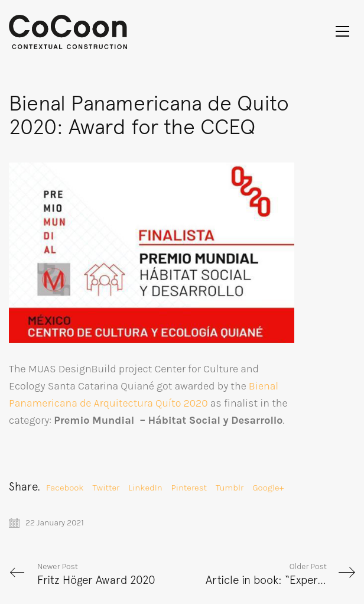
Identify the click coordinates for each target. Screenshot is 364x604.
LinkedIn (145, 488)
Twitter (106, 488)
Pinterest (189, 488)
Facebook (65, 488)
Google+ (268, 488)
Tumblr (230, 488)
